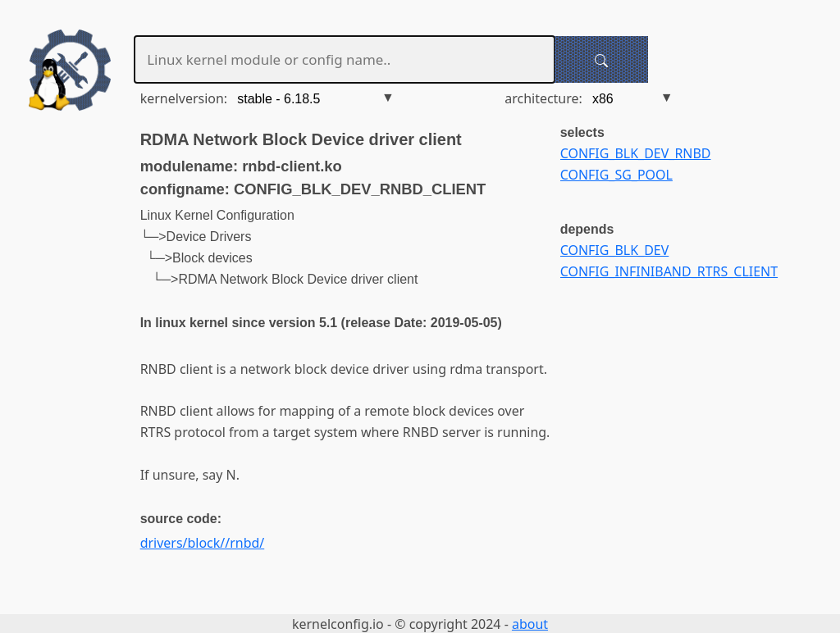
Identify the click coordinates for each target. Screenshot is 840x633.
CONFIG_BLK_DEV (615, 250)
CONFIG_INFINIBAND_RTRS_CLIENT (669, 271)
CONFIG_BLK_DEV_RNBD (636, 153)
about (530, 624)
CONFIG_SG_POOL (616, 175)
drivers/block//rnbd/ (203, 543)
